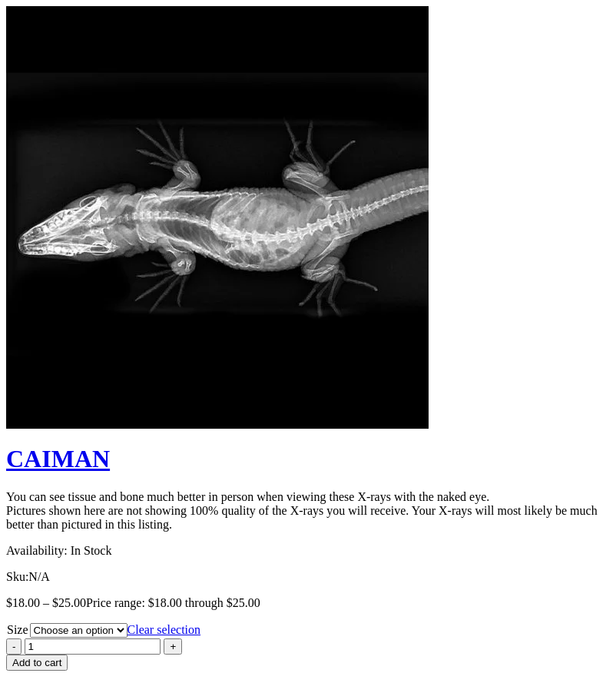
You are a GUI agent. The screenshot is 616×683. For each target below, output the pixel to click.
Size (18, 630)
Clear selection (164, 630)
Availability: (37, 550)
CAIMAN (58, 459)
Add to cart (37, 663)
